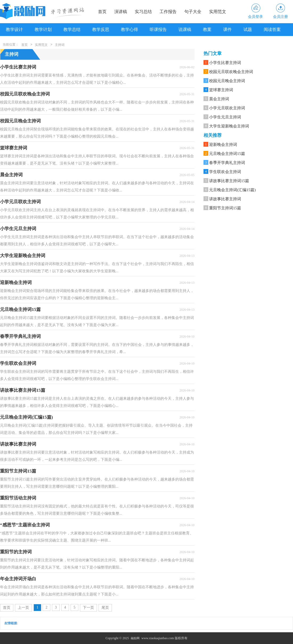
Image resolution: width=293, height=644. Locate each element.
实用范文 (218, 12)
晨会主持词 (219, 99)
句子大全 (193, 12)
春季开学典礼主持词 (227, 163)
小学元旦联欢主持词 (227, 108)
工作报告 (168, 12)
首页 (102, 12)
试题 (248, 29)
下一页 (88, 608)
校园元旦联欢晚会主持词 (231, 72)
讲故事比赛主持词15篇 (229, 181)
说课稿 (185, 29)
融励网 (135, 638)
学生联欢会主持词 (225, 172)
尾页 (105, 608)
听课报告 (158, 29)
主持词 (60, 45)
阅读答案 (272, 29)
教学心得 (129, 29)
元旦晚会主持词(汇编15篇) (232, 190)
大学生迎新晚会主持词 (229, 126)
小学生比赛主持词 (225, 63)
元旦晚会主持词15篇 (227, 154)
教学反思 (101, 29)
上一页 (23, 608)
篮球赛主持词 (221, 90)
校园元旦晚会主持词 (227, 81)
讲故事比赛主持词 (225, 199)
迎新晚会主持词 (223, 145)
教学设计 (14, 29)
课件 (227, 29)
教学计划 (43, 29)
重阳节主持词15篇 (225, 208)
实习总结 (143, 12)
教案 (207, 29)
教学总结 (72, 29)
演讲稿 (121, 12)
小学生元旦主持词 (225, 117)
